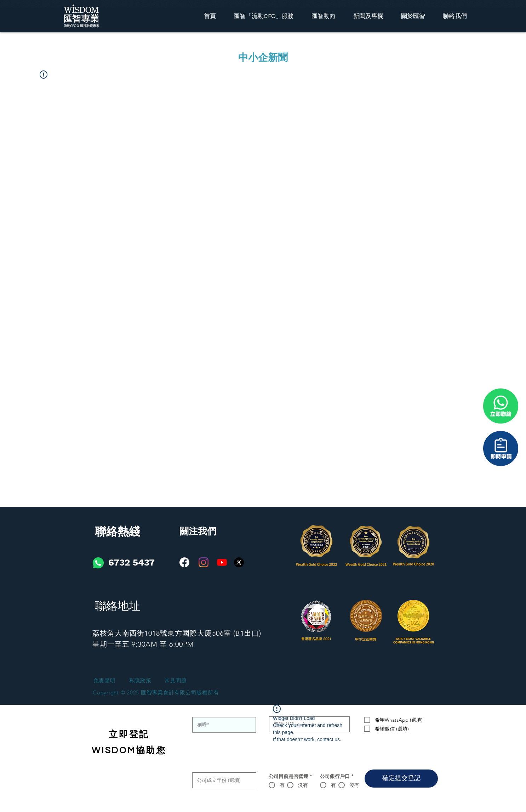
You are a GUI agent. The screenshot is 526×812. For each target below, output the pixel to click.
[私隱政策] (140, 681)
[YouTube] (222, 562)
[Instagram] (204, 562)
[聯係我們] (501, 448)
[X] (239, 562)
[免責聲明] (104, 681)
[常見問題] (176, 681)
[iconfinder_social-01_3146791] (98, 563)
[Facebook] (184, 562)
